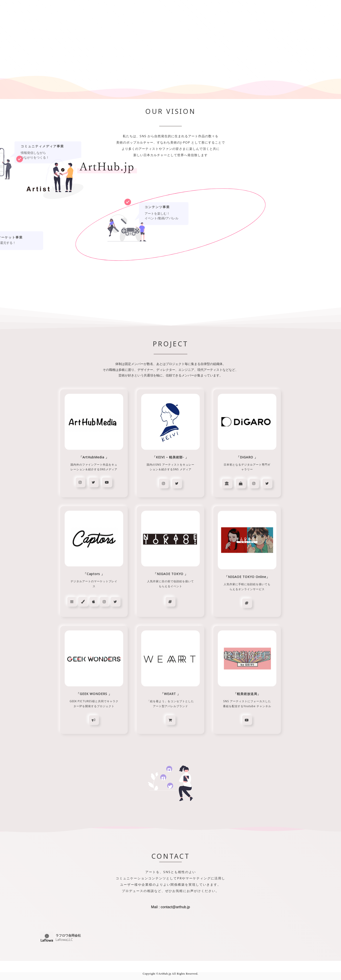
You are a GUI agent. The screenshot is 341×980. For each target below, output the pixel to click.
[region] (170, 480)
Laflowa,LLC (64, 940)
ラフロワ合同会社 (68, 935)
